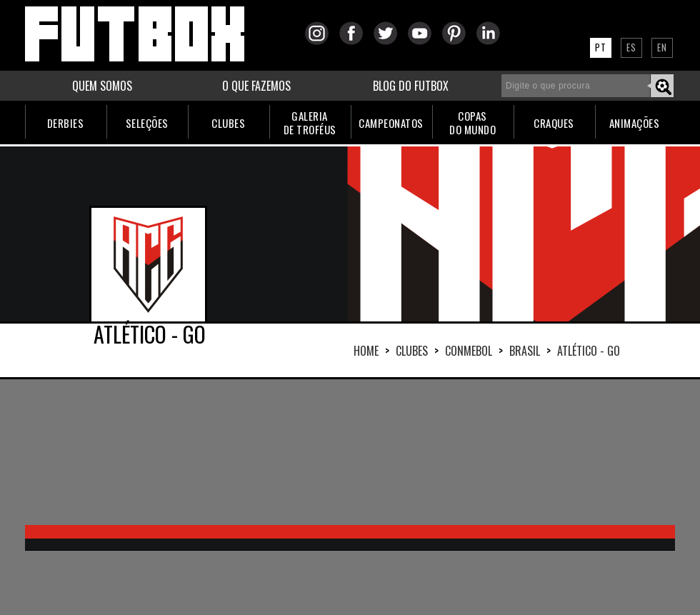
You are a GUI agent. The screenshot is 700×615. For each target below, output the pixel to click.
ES (631, 47)
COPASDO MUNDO (472, 122)
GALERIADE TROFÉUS (310, 122)
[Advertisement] (179, 451)
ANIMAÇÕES (635, 123)
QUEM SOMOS (102, 86)
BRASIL (525, 351)
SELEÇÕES (147, 123)
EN (662, 47)
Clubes (412, 351)
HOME (366, 351)
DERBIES (66, 123)
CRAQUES (554, 123)
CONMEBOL (469, 351)
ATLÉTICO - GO (589, 351)
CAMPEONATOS (391, 123)
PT (601, 47)
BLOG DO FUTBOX (411, 86)
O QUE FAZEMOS (256, 86)
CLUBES (228, 123)
